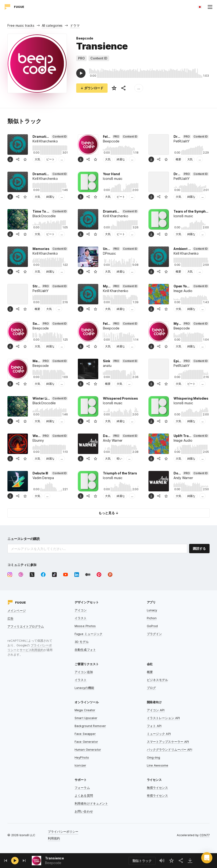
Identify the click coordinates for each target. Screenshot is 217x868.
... (139, 88)
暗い (119, 459)
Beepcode (85, 38)
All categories (52, 25)
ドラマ (75, 25)
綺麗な (121, 159)
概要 (178, 159)
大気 (37, 159)
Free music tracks (21, 25)
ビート (50, 159)
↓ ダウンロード (92, 88)
